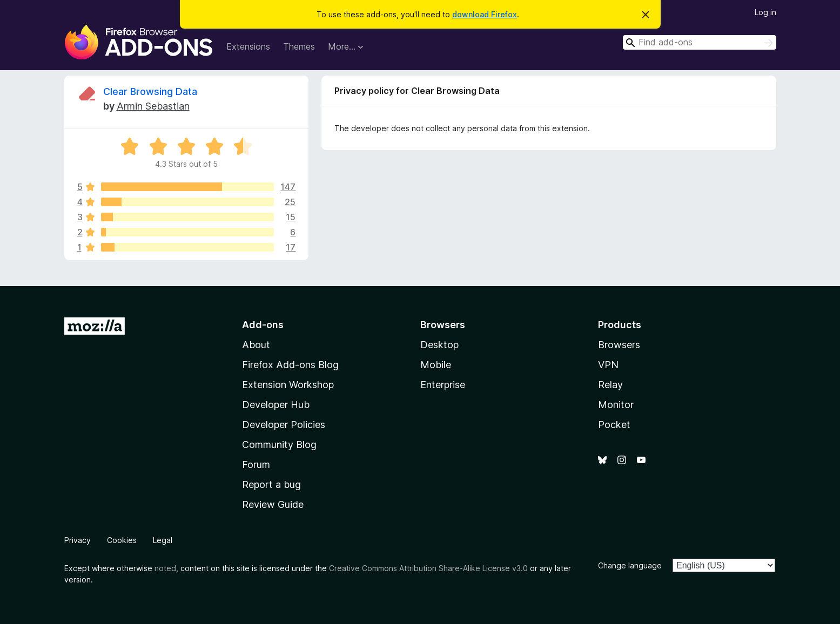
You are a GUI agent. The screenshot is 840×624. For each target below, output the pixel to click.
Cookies (122, 540)
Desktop (439, 345)
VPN (608, 365)
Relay (610, 385)
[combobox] (700, 42)
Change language (630, 565)
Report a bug (271, 484)
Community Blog (279, 445)
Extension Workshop (288, 385)
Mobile (436, 365)
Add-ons (263, 325)
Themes (299, 46)
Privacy (78, 540)
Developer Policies (284, 425)
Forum (256, 464)
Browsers (619, 345)
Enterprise (443, 385)
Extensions (248, 46)
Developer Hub (276, 405)
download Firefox (485, 14)
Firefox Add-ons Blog (290, 365)
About (256, 345)
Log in (765, 12)
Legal (163, 540)
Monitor (616, 405)
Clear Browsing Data (150, 91)
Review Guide (273, 504)
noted (165, 568)
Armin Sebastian (153, 106)
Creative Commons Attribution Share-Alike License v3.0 (428, 568)
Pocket (614, 425)
